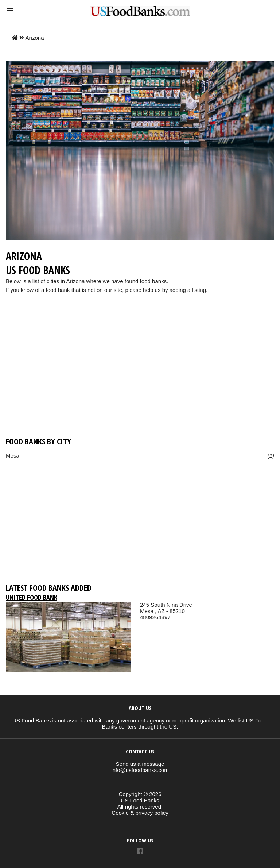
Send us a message (140, 764)
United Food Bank (32, 597)
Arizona (35, 38)
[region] (140, 376)
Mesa (13, 456)
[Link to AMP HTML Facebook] (140, 852)
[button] (10, 10)
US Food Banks (140, 800)
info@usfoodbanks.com (140, 770)
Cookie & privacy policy (140, 813)
